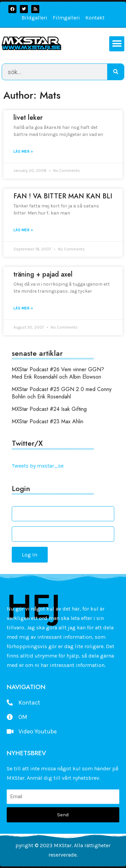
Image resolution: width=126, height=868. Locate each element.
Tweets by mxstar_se (38, 466)
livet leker (28, 118)
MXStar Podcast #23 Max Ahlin (48, 421)
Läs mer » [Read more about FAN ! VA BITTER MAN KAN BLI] (23, 230)
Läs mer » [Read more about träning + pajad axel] (23, 308)
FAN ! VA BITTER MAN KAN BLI (63, 196)
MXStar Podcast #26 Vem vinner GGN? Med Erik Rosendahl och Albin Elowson (58, 373)
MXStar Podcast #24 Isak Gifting (49, 409)
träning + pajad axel (43, 274)
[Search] (116, 72)
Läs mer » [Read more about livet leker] (23, 151)
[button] (117, 44)
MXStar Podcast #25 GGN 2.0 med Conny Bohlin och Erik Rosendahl (62, 393)
